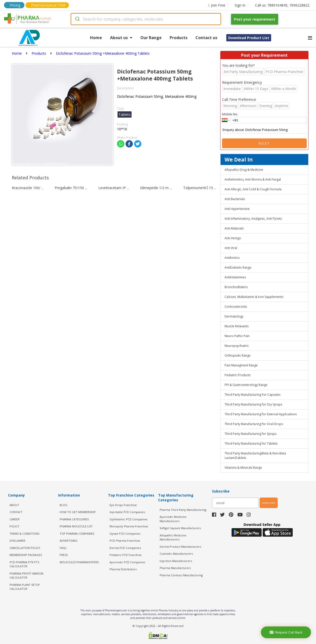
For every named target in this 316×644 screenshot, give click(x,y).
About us (121, 38)
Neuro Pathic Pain (237, 336)
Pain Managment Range (241, 365)
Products (179, 38)
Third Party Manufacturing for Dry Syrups (253, 404)
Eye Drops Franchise (123, 505)
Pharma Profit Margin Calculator (26, 576)
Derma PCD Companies (125, 548)
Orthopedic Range (238, 355)
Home (96, 38)
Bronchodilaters (236, 287)
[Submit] (77, 19)
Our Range (151, 38)
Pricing (15, 5)
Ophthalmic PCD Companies (128, 519)
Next (264, 143)
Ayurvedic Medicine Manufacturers (173, 519)
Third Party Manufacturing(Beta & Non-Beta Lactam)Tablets (255, 456)
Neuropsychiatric (237, 346)
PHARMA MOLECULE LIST (76, 526)
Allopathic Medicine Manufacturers (173, 537)
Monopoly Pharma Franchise (129, 526)
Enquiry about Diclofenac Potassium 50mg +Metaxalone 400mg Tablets (264, 130)
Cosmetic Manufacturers (176, 554)
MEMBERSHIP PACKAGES (26, 555)
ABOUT (14, 505)
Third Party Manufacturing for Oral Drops (254, 424)
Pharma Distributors (123, 569)
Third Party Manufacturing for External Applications (261, 414)
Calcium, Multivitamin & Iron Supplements (254, 297)
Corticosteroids (236, 307)
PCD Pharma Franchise (125, 541)
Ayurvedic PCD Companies (127, 562)
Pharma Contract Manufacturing (181, 575)
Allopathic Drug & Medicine (244, 170)
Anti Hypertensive (237, 209)
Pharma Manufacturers (175, 568)
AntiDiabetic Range (238, 267)
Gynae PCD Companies (125, 534)
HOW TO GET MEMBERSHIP (78, 512)
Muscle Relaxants (237, 326)
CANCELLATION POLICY (25, 548)
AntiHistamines (235, 277)
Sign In (240, 5)
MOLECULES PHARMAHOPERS (79, 562)
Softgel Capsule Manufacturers (180, 528)
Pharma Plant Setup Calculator (25, 587)
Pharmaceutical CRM (48, 5)
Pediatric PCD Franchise (126, 555)
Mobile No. (230, 114)
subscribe (269, 503)
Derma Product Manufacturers (180, 547)
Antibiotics (232, 258)
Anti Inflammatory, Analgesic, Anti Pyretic (253, 219)
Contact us (206, 38)
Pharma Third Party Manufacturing (183, 510)
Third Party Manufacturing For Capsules (252, 395)
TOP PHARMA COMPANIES (77, 534)
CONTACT (16, 512)
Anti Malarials (234, 228)
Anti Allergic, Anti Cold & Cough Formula (253, 189)
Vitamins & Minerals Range (243, 468)
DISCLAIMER (17, 541)
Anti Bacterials (235, 199)
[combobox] (146, 19)
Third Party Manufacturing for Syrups (250, 434)
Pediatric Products (238, 375)
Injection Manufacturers (176, 561)
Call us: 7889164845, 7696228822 (282, 5)
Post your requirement (255, 19)
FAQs (63, 548)
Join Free (217, 5)
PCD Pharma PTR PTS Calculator (24, 564)
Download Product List (249, 38)
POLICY (14, 526)
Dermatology (234, 316)
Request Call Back (286, 632)
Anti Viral (231, 248)
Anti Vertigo (233, 238)
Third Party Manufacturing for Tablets (251, 444)
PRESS (64, 555)
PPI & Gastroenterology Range (246, 385)
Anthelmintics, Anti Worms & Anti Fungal (253, 179)
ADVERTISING (69, 541)
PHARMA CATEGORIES (74, 519)
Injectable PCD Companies (127, 512)
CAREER (15, 519)
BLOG (64, 505)
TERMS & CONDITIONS (24, 534)
